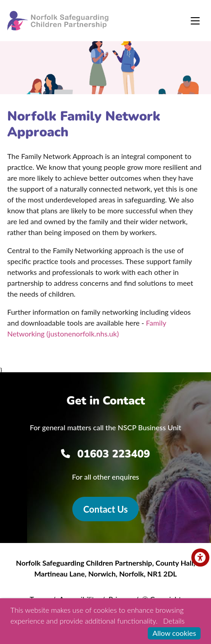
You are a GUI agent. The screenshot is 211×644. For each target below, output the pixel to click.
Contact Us (105, 509)
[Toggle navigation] (195, 21)
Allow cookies (174, 633)
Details (174, 621)
